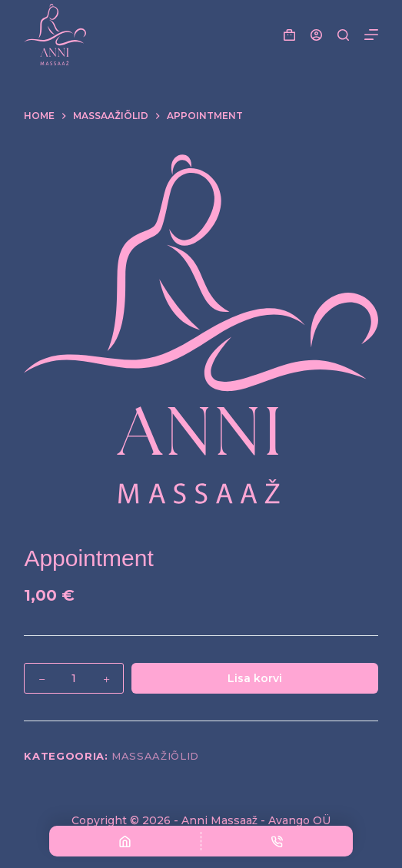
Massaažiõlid (155, 756)
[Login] (316, 35)
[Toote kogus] (74, 678)
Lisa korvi (255, 678)
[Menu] (371, 35)
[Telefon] (277, 841)
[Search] (343, 35)
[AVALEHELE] (125, 841)
